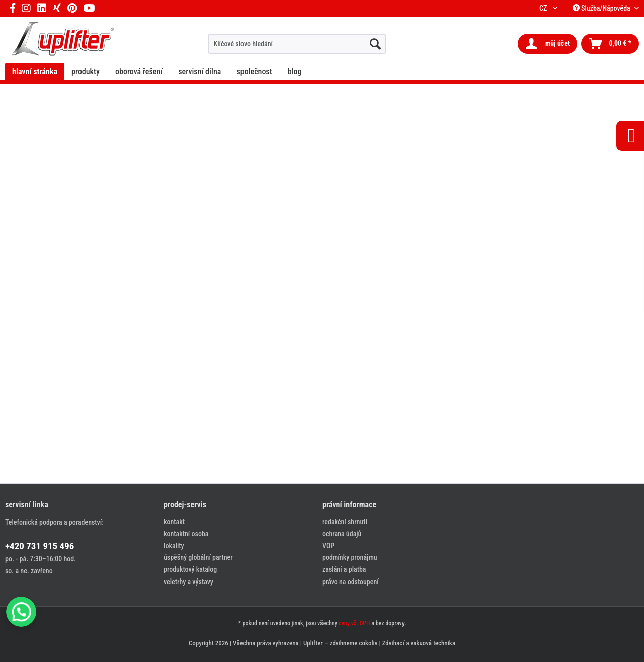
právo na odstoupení (350, 582)
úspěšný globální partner (198, 557)
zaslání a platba (344, 569)
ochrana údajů (342, 534)
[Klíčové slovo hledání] (297, 44)
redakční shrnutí (345, 522)
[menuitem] (297, 44)
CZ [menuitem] (545, 8)
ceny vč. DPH (354, 623)
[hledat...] (375, 44)
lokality (174, 546)
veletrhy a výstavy (188, 582)
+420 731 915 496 (39, 546)
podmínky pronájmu (350, 557)
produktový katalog (190, 569)
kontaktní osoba (186, 534)
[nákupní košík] (610, 44)
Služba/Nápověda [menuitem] (602, 8)
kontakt (174, 522)
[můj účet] (547, 44)
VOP (328, 546)
